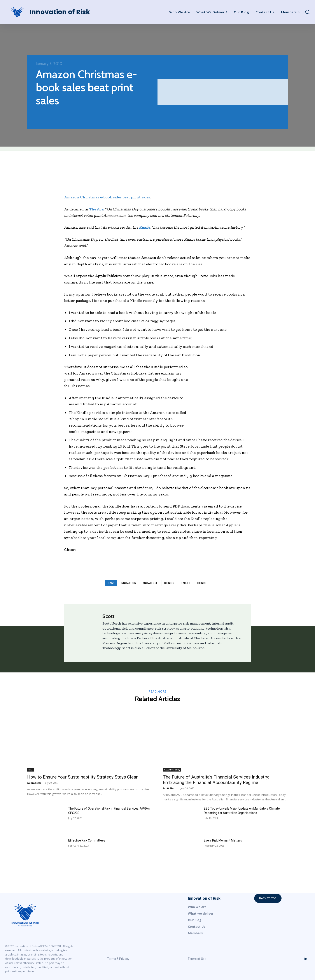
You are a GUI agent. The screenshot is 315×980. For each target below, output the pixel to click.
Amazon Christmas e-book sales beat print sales (107, 197)
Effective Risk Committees (87, 840)
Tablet (185, 583)
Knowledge (150, 583)
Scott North (170, 788)
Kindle (144, 227)
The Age (96, 209)
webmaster (34, 783)
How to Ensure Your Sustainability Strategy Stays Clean (83, 777)
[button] (307, 12)
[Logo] (43, 12)
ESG (31, 770)
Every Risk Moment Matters (223, 840)
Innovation (128, 583)
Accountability (172, 770)
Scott (108, 616)
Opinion (169, 583)
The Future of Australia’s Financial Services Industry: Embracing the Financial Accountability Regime (216, 780)
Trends (201, 583)
